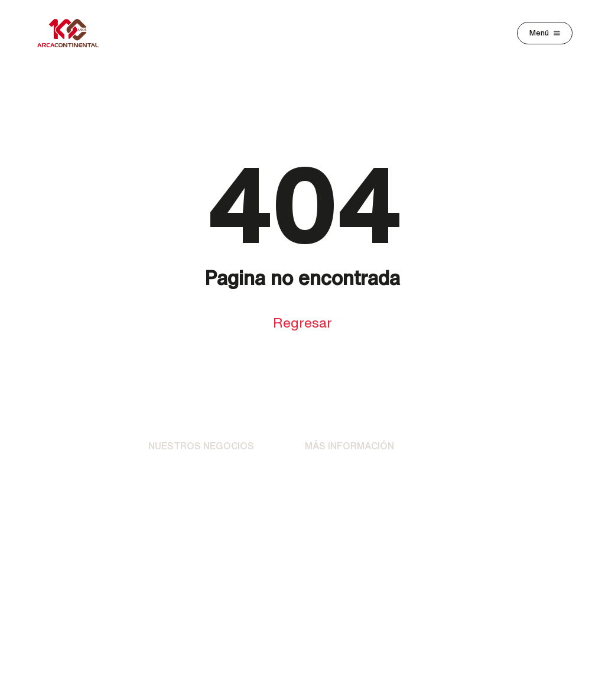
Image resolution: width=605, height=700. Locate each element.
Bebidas (166, 472)
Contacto (325, 495)
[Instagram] (268, 607)
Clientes (478, 452)
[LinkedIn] (337, 607)
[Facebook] (234, 607)
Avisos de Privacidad (350, 472)
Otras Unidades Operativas (182, 526)
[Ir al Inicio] (75, 453)
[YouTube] (371, 607)
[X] (302, 607)
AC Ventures (176, 557)
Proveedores (489, 484)
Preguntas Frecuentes (330, 526)
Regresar (302, 323)
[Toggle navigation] (545, 33)
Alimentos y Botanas (193, 495)
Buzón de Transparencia (509, 518)
